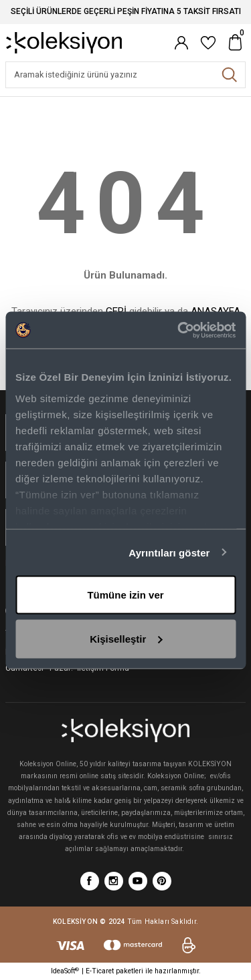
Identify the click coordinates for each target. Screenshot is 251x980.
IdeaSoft (65, 971)
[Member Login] (181, 43)
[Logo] (64, 42)
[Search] (125, 75)
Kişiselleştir (126, 638)
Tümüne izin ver (125, 595)
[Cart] (235, 43)
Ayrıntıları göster (169, 552)
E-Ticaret (100, 971)
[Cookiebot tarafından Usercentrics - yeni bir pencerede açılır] (179, 330)
